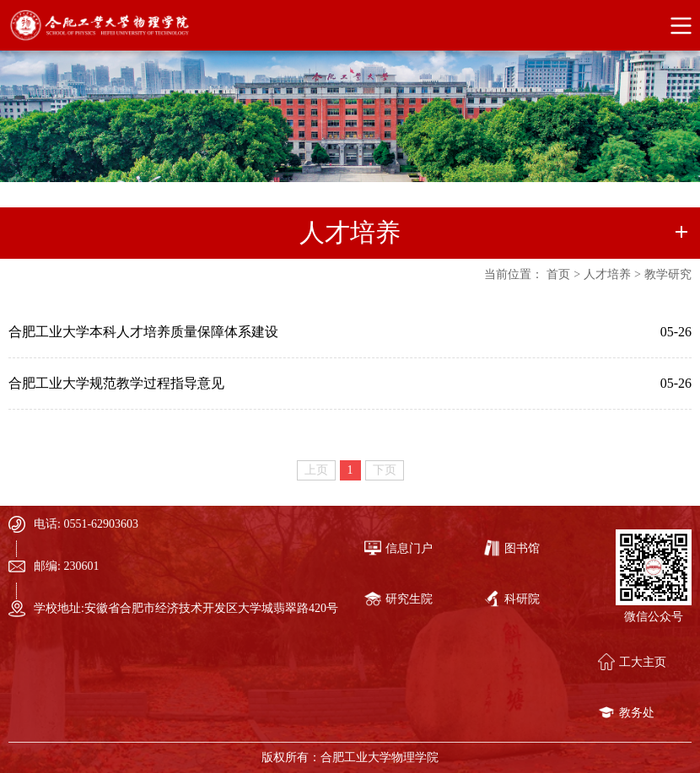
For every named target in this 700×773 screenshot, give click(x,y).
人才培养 (607, 274)
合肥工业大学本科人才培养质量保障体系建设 (143, 332)
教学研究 (668, 274)
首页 (558, 274)
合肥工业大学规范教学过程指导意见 (116, 383)
